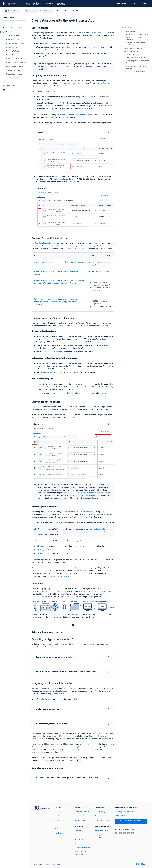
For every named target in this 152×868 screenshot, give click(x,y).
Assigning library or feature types (136, 34)
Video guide (130, 54)
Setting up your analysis (133, 51)
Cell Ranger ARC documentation (85, 495)
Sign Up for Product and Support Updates (131, 822)
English (131, 864)
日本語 (144, 864)
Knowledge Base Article (98, 736)
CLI (105, 33)
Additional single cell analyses (135, 57)
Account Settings (83, 573)
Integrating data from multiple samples (137, 67)
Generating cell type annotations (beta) (138, 62)
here (76, 736)
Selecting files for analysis (133, 48)
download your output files (58, 576)
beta (52, 647)
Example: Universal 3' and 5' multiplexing (136, 44)
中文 (137, 864)
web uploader (96, 33)
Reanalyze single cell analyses (135, 71)
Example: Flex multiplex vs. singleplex (135, 38)
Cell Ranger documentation (55, 352)
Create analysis (130, 31)
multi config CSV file (96, 529)
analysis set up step (85, 108)
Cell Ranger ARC (43, 550)
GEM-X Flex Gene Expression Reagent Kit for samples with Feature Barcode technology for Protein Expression (56, 301)
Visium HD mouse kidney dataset (73, 114)
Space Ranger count (44, 553)
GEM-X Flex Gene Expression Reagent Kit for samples (59, 262)
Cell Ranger (41, 546)
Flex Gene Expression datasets (47, 243)
